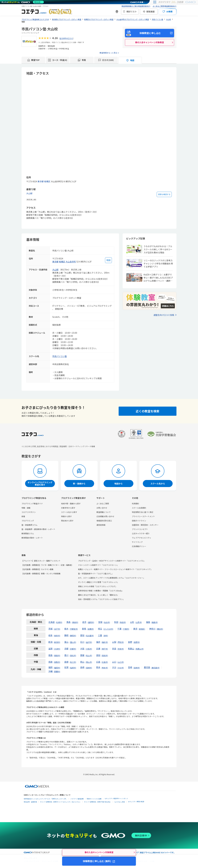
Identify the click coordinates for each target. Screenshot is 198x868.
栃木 (66, 629)
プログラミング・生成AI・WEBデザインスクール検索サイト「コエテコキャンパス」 (112, 561)
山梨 (114, 642)
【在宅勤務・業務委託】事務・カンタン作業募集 (41, 573)
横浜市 (160, 629)
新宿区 (142, 629)
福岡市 (57, 668)
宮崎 (130, 667)
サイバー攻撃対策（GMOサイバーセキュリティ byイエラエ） (61, 802)
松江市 (73, 662)
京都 (66, 649)
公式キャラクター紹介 (141, 533)
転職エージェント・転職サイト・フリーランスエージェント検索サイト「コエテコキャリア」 (115, 569)
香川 (66, 655)
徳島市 (57, 655)
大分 (114, 667)
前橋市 (91, 629)
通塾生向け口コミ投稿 (164, 315)
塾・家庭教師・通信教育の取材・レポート (38, 529)
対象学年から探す (68, 508)
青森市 (75, 622)
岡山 (82, 662)
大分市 (121, 668)
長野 (130, 642)
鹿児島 (147, 667)
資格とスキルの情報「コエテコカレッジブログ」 (98, 586)
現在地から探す (67, 521)
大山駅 (29, 193)
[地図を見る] (108, 260)
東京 (135, 629)
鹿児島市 (156, 668)
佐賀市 (73, 668)
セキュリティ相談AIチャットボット (116, 799)
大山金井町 (71, 262)
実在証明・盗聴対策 (30, 802)
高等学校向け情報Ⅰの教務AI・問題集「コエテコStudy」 (101, 591)
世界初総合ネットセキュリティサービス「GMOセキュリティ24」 (46, 799)
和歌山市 (140, 649)
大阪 (82, 649)
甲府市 (121, 642)
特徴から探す (66, 516)
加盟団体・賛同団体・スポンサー (145, 525)
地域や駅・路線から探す (71, 503)
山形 (132, 622)
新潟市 (57, 642)
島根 (66, 662)
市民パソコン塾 (60, 356)
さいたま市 (108, 629)
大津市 (57, 649)
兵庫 (98, 649)
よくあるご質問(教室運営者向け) (165, 6)
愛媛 (82, 655)
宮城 (100, 622)
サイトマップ (137, 542)
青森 (68, 622)
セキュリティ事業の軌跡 (136, 802)
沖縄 (50, 671)
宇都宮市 (74, 629)
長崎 (82, 667)
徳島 (50, 655)
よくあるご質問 (103, 503)
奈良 (114, 649)
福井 (98, 642)
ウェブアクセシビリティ (142, 538)
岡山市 (89, 662)
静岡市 (73, 636)
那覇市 (57, 671)
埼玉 (100, 629)
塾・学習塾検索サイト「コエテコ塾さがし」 (96, 573)
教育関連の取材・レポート (32, 538)
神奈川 (152, 629)
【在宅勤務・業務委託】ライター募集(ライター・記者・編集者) (47, 565)
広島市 (105, 662)
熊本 (98, 667)
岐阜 (50, 635)
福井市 (105, 642)
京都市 (73, 649)
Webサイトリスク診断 (94, 799)
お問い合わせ (102, 508)
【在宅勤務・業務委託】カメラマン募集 (37, 569)
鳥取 (50, 662)
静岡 (66, 635)
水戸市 (57, 629)
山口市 (121, 662)
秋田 (116, 622)
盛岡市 (91, 622)
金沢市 (89, 642)
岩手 (84, 622)
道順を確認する (164, 194)
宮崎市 (137, 668)
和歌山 (131, 649)
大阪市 (89, 649)
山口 (114, 662)
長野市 (137, 642)
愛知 (82, 635)
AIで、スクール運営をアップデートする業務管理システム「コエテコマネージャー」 (111, 578)
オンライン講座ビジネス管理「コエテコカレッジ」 (98, 582)
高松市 (73, 655)
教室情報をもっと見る (108, 53)
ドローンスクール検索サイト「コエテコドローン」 (98, 565)
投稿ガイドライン (139, 521)
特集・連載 (26, 508)
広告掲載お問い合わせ (105, 516)
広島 (98, 662)
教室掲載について (104, 512)
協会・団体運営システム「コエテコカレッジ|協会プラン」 (101, 599)
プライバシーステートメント (143, 516)
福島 (148, 622)
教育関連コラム (28, 533)
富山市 (73, 642)
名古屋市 (90, 636)
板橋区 (47, 181)
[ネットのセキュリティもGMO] (23, 2)
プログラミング (28, 521)
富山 (66, 642)
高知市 (105, 655)
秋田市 (123, 622)
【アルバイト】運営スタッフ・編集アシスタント (41, 561)
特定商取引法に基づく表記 (143, 512)
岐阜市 (57, 636)
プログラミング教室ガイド (32, 503)
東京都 (41, 181)
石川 (82, 642)
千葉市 (126, 629)
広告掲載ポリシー (139, 546)
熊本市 (105, 668)
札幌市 (59, 622)
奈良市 (121, 649)
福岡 (50, 667)
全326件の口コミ (66, 38)
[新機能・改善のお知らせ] (117, 11)
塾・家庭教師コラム (30, 525)
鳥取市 (57, 662)
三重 (100, 635)
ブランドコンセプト (140, 529)
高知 (98, 655)
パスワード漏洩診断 (77, 799)
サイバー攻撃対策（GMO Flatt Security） (98, 802)
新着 (23, 516)
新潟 (50, 642)
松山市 (89, 655)
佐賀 (66, 667)
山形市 (139, 622)
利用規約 (135, 503)
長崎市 (89, 668)
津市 (106, 636)
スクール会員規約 (139, 508)
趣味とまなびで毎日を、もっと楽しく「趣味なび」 (98, 595)
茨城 (50, 629)
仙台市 (107, 622)
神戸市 (105, 649)
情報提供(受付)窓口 (104, 521)
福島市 (155, 622)
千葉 (119, 629)
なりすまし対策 (120, 802)
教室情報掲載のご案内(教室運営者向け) (136, 6)
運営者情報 (101, 525)
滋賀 (50, 649)
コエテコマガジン (29, 512)
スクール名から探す (69, 512)
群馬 (84, 629)
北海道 (51, 622)
